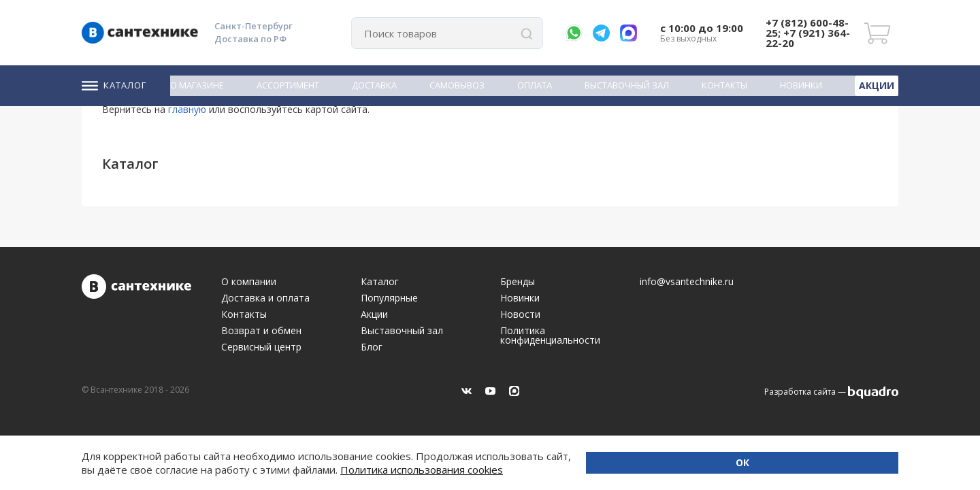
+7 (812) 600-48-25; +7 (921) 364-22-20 (808, 33)
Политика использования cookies (211, 470)
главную (187, 109)
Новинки (804, 85)
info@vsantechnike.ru (687, 282)
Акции (878, 84)
